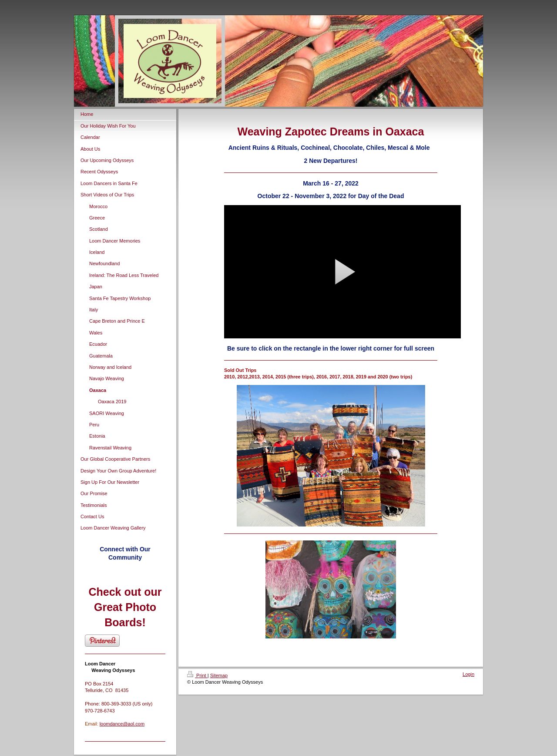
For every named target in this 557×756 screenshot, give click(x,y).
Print (197, 675)
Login (468, 674)
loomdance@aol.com (122, 724)
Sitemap (219, 675)
